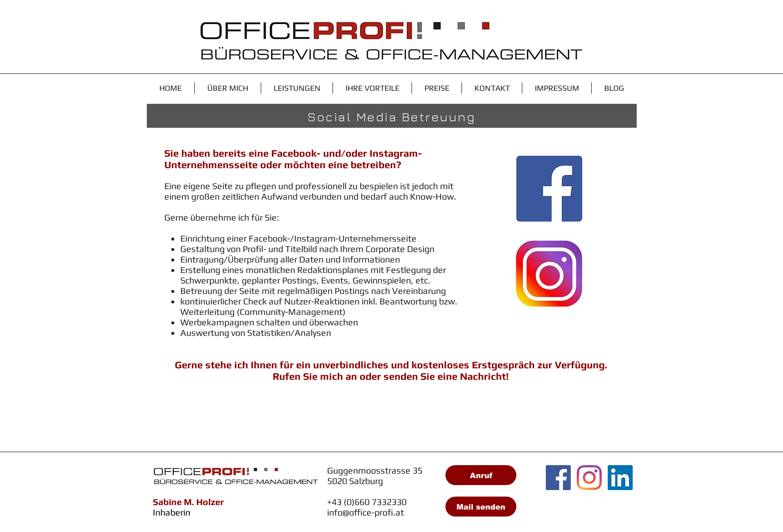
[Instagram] (589, 478)
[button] (297, 88)
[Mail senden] (481, 507)
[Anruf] (481, 475)
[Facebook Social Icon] (558, 478)
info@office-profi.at (366, 512)
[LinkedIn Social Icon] (620, 478)
